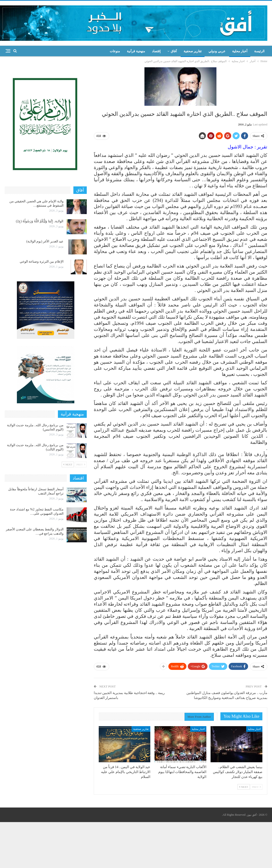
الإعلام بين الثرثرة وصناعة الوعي (42, 262)
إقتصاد (156, 51)
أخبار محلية (240, 51)
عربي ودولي (217, 51)
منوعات (115, 51)
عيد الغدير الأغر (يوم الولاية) (45, 241)
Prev (256, 787)
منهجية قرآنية (136, 51)
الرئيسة (259, 51)
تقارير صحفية (193, 51)
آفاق (174, 51)
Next (244, 787)
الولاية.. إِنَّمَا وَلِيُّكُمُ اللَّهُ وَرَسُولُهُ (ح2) (40, 221)
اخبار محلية (254, 729)
